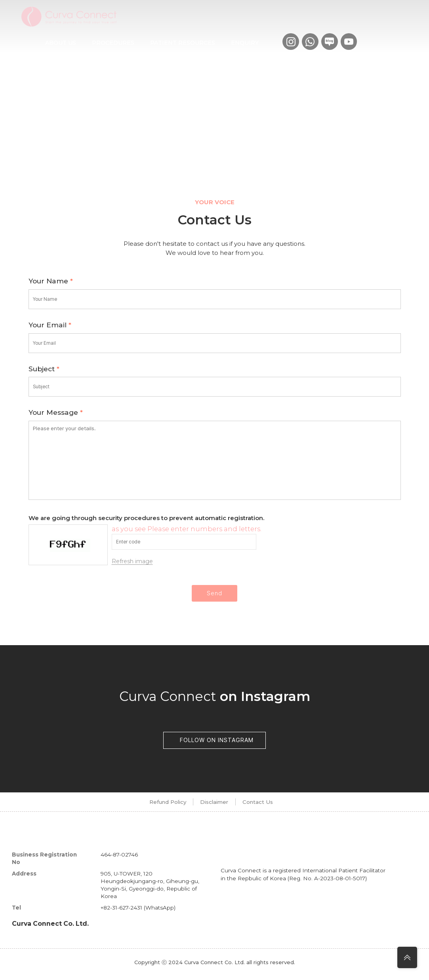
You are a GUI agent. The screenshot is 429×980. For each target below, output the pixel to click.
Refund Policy (153, 806)
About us (61, 43)
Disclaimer (213, 806)
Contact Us (268, 806)
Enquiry (245, 43)
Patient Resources (183, 43)
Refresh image (132, 561)
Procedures (113, 43)
